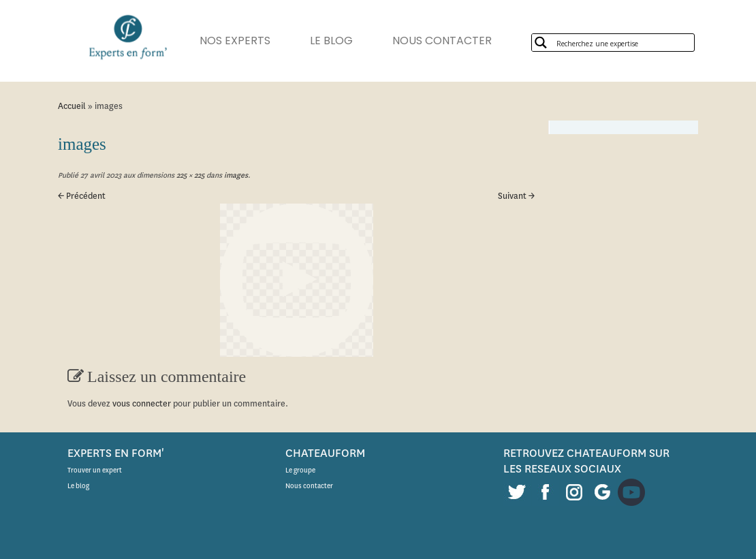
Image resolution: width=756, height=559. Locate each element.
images (235, 175)
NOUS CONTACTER (442, 41)
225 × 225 (189, 175)
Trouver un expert (95, 470)
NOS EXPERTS (235, 41)
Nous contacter (309, 486)
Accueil (72, 106)
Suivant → (516, 196)
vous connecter (142, 403)
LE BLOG (331, 41)
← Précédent (82, 196)
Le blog (78, 486)
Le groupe (300, 470)
